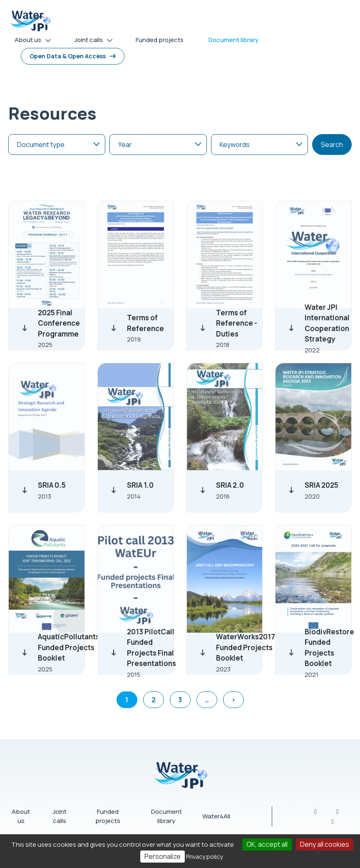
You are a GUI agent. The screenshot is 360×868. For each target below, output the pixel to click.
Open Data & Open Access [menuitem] (68, 56)
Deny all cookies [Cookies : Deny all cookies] (325, 844)
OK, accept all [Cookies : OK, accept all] (267, 844)
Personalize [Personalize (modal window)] (163, 856)
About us (21, 816)
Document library (166, 816)
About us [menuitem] (30, 41)
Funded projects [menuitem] (160, 40)
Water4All (216, 816)
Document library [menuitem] (233, 40)
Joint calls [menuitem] (91, 41)
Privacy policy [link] (204, 857)
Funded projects (108, 816)
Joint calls (60, 816)
